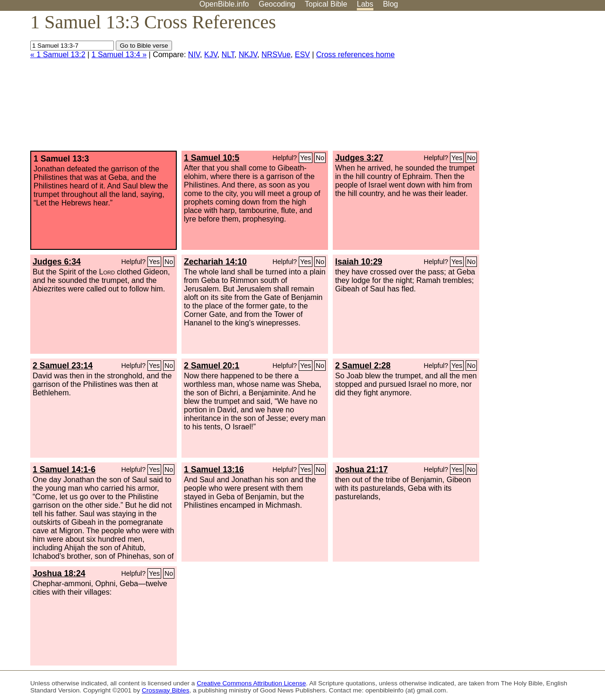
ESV (302, 55)
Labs (365, 4)
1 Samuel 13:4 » (119, 55)
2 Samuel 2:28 (363, 366)
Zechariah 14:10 (215, 262)
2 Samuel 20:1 (212, 366)
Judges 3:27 (359, 158)
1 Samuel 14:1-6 (64, 470)
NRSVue (276, 55)
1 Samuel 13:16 (214, 470)
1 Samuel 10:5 (212, 158)
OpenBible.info (224, 4)
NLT (228, 55)
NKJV (248, 55)
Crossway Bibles (165, 690)
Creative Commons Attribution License (251, 683)
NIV (194, 55)
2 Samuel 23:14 (63, 366)
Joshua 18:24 (59, 573)
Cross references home (355, 55)
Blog (390, 4)
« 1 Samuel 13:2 (58, 55)
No (320, 158)
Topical (326, 4)
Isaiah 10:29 (359, 262)
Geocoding (277, 4)
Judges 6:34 (57, 262)
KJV (211, 55)
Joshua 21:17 (361, 470)
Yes (306, 158)
